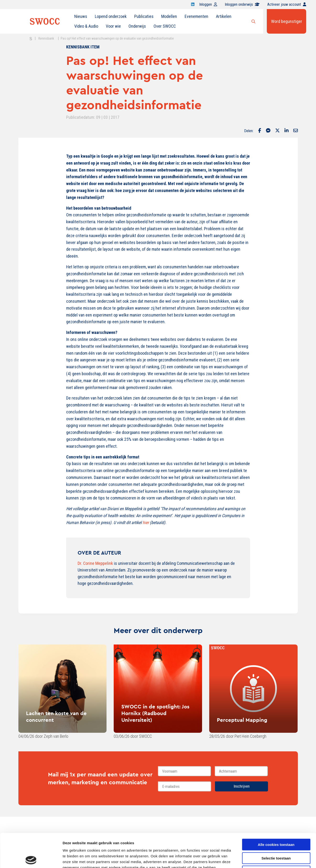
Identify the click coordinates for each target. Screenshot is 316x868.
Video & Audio (86, 26)
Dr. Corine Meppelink (95, 563)
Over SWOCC (165, 26)
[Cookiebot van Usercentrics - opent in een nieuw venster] (31, 859)
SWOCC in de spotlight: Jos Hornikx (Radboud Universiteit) (155, 713)
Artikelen (224, 16)
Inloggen (208, 4)
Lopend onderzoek (111, 16)
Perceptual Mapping (242, 720)
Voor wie (113, 26)
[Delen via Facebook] (260, 131)
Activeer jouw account (287, 4)
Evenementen (196, 16)
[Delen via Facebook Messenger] (268, 131)
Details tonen (258, 859)
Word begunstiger (287, 21)
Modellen (169, 16)
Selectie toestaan (276, 824)
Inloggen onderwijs (242, 4)
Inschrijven (242, 786)
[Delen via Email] (296, 131)
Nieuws (81, 16)
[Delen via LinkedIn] (287, 131)
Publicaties (144, 16)
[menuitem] (81, 16)
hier (146, 522)
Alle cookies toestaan (276, 811)
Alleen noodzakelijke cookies (276, 838)
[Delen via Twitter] (277, 131)
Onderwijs (137, 26)
